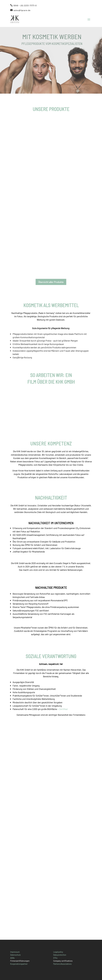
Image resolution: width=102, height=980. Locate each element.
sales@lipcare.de (22, 10)
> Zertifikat (63, 709)
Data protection (60, 955)
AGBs (12, 958)
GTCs (55, 958)
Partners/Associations (62, 964)
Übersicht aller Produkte (51, 282)
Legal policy (58, 952)
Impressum (15, 952)
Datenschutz (15, 955)
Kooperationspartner (19, 964)
